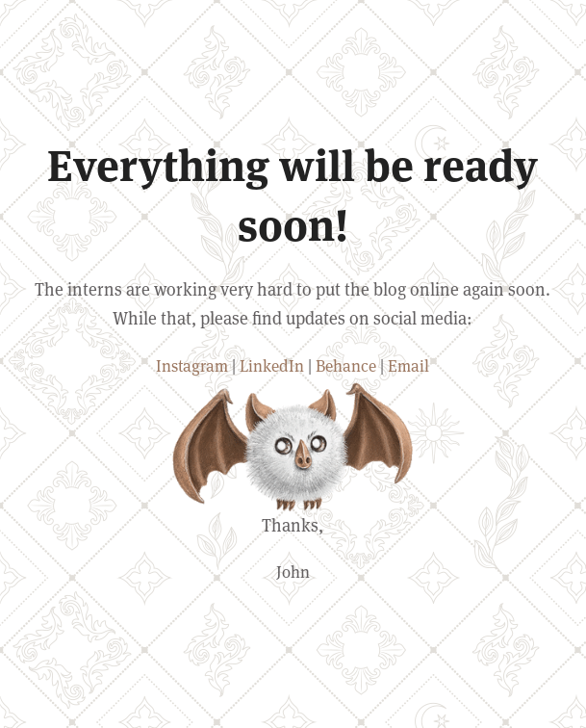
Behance (346, 366)
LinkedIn (272, 366)
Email (408, 366)
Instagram (192, 366)
